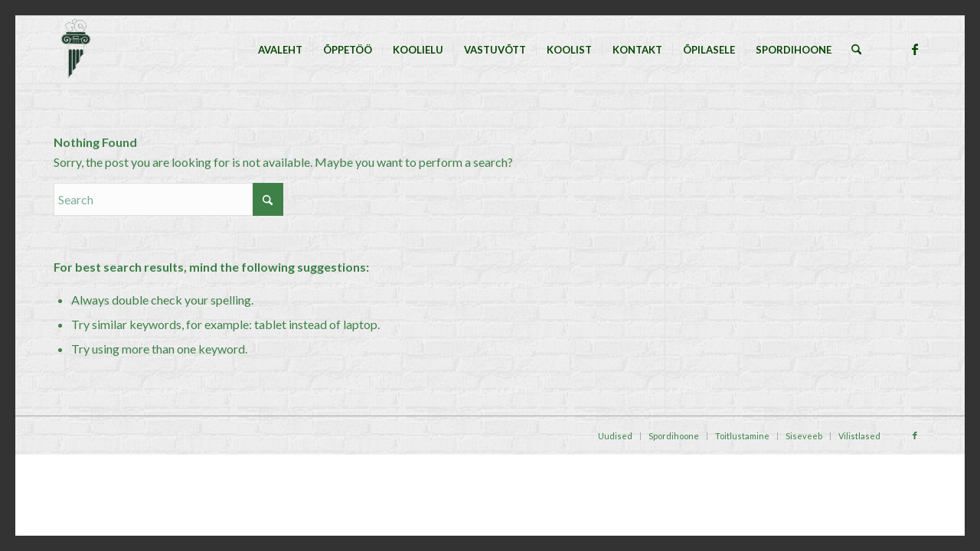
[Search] (856, 50)
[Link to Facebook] (915, 49)
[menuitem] (280, 50)
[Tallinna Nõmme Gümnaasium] (75, 50)
